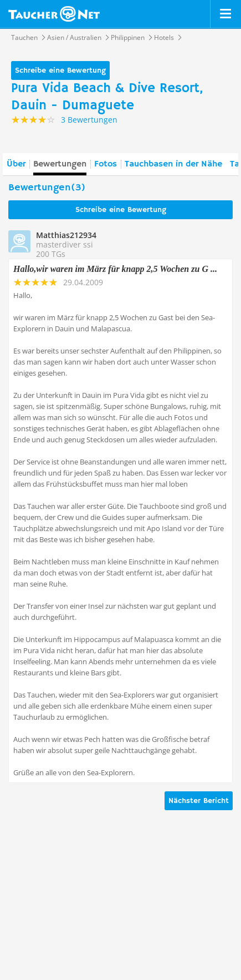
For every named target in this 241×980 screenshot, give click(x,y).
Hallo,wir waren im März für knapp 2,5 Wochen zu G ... (115, 269)
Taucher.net (54, 14)
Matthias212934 (66, 235)
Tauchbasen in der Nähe (173, 164)
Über (16, 164)
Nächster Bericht (199, 801)
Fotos (106, 164)
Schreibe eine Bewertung (60, 70)
